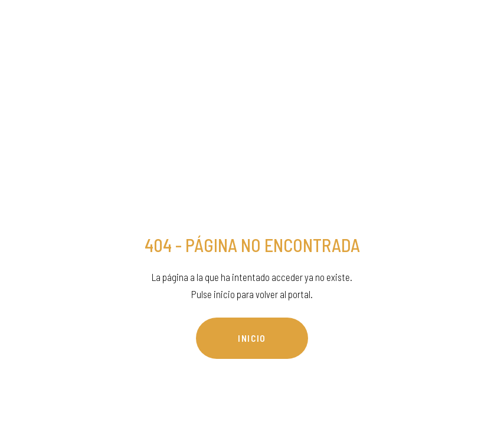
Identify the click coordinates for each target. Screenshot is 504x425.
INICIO (252, 338)
